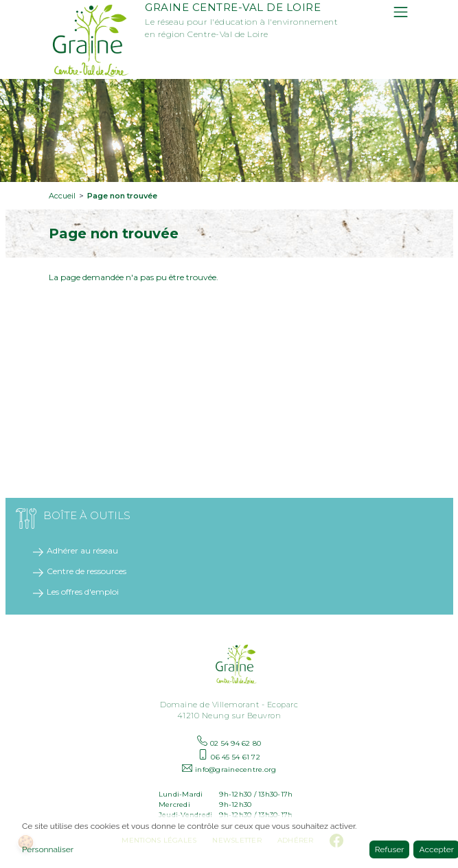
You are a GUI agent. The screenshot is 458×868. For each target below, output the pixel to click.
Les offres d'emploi (83, 592)
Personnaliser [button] (48, 849)
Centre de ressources (87, 571)
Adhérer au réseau (82, 550)
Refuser (390, 849)
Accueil (62, 196)
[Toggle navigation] (401, 12)
